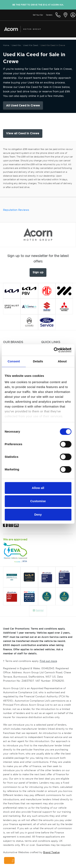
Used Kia (16, 45)
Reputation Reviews (16, 210)
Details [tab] (38, 361)
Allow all (38, 488)
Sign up (38, 272)
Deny (38, 514)
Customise (38, 501)
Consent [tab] (14, 361)
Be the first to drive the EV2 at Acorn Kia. (38, 5)
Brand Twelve (51, 852)
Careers (49, 15)
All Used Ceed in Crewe (23, 105)
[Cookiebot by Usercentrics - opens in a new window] (54, 350)
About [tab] (62, 361)
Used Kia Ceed (31, 45)
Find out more (48, 661)
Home (6, 45)
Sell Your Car (38, 15)
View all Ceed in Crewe (23, 133)
